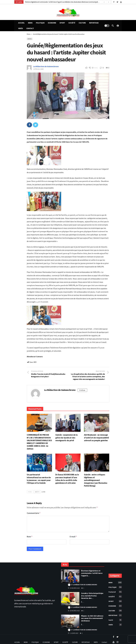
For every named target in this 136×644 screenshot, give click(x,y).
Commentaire (34, 513)
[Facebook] (114, 2)
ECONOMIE (65, 603)
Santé (115, 619)
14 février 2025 (38, 69)
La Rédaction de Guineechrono (46, 66)
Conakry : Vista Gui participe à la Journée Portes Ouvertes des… (92, 595)
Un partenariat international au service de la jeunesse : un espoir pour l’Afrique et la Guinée (39, 479)
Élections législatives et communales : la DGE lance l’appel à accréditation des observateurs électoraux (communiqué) (62, 2)
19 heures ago (74, 587)
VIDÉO (115, 624)
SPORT (115, 600)
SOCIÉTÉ (115, 596)
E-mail (73, 536)
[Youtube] (121, 2)
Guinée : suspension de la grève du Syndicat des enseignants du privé (67, 438)
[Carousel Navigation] (106, 2)
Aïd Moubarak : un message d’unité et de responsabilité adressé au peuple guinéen (96, 438)
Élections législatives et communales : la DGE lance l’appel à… (92, 572)
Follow (82, 390)
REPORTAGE (115, 615)
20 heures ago (74, 610)
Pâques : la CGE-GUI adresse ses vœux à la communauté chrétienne (92, 618)
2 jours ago (73, 633)
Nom (30, 536)
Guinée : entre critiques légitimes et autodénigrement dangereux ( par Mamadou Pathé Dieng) (96, 480)
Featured (115, 591)
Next (37, 492)
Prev (30, 492)
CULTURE (65, 625)
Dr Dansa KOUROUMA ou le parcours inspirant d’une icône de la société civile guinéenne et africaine (67, 479)
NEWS (30, 39)
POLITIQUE (65, 580)
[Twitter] (117, 2)
